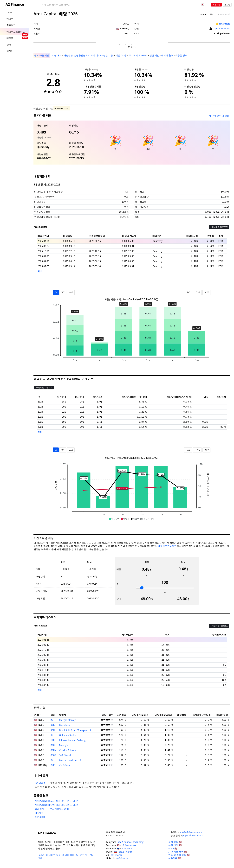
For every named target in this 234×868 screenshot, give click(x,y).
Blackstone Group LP (70, 760)
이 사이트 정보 (53, 855)
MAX (71, 292)
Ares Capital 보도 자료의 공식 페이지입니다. (58, 801)
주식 (212, 14)
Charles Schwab (68, 750)
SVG (188, 292)
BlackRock (65, 725)
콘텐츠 (84, 855)
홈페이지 (40, 809)
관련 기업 (154, 55)
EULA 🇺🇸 (173, 848)
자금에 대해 (68, 855)
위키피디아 (41, 817)
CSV (206, 292)
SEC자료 (40, 813)
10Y (63, 292)
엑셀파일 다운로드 (219, 227)
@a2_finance (126, 852)
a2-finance (123, 858)
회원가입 (216, 5)
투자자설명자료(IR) (60, 809)
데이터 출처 (167, 55)
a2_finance (117, 855)
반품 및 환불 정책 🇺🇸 (179, 855)
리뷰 (40, 858)
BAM (53, 730)
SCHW (53, 750)
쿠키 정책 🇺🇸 (175, 842)
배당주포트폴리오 (167, 546)
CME (53, 765)
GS (52, 735)
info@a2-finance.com (191, 832)
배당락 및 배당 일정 (219, 116)
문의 (91, 855)
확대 (40, 271)
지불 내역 (57, 55)
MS (52, 720)
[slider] (142, 588)
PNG (197, 292)
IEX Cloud (41, 783)
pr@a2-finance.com (193, 835)
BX (52, 760)
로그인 (227, 5)
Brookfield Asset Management (75, 730)
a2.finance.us (129, 845)
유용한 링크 (181, 55)
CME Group (65, 765)
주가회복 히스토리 (138, 55)
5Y (56, 292)
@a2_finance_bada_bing (131, 842)
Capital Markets (221, 29)
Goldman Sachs (67, 735)
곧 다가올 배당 (42, 55)
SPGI (53, 755)
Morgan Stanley (67, 720)
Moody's (64, 745)
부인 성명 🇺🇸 (175, 845)
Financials (224, 24)
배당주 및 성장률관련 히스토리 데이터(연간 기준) (89, 55)
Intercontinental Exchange (73, 740)
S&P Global (65, 755)
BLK (53, 725)
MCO (53, 745)
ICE (53, 740)
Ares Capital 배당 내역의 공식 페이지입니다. (58, 805)
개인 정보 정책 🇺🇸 (177, 852)
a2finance (127, 848)
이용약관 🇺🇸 (175, 858)
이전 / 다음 (121, 55)
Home (204, 14)
